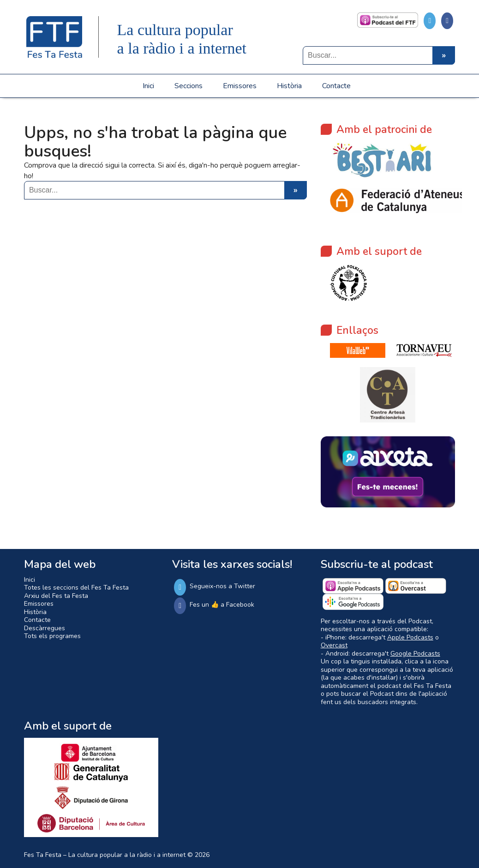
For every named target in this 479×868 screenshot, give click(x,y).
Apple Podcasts (410, 637)
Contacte (336, 86)
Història (289, 86)
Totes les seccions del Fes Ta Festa (76, 588)
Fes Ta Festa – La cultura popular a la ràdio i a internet (105, 855)
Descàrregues (45, 628)
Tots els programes (52, 636)
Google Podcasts (415, 654)
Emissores (240, 86)
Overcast (334, 645)
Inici (148, 86)
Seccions (189, 86)
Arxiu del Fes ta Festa (56, 596)
